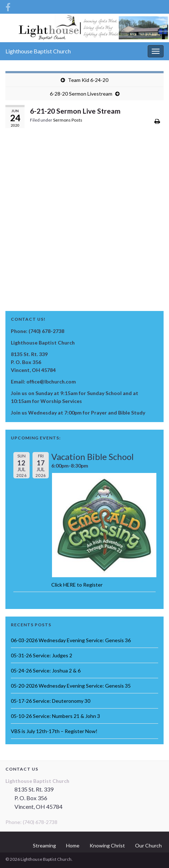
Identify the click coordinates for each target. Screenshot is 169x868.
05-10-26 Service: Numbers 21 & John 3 (55, 716)
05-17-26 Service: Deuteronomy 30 (51, 701)
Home (73, 845)
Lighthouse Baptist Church (38, 51)
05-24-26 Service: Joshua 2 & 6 (46, 670)
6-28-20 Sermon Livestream (81, 94)
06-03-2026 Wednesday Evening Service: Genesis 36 (71, 640)
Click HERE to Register (77, 585)
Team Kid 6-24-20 (88, 80)
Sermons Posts (68, 120)
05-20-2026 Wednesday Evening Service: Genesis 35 (71, 686)
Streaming (44, 845)
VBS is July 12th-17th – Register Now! (54, 731)
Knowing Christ (107, 845)
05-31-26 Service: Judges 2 (42, 655)
